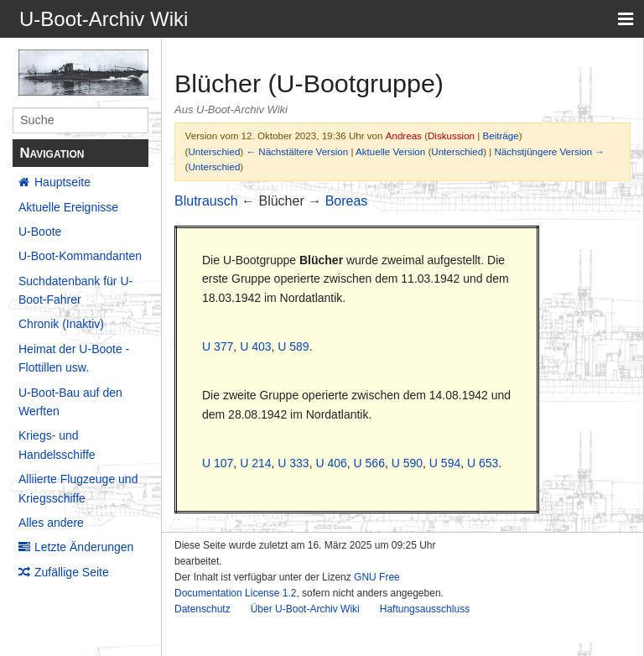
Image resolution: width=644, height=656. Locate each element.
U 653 (483, 463)
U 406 (331, 463)
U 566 (369, 463)
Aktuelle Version (390, 151)
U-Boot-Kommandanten (80, 256)
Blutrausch (206, 201)
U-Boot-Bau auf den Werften (70, 402)
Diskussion (451, 135)
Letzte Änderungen (84, 547)
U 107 (218, 463)
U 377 (218, 346)
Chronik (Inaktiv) (61, 324)
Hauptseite (62, 182)
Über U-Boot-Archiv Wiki (305, 609)
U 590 (407, 463)
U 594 (445, 463)
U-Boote (40, 232)
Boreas (347, 201)
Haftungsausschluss (425, 609)
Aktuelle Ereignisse (68, 207)
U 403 (255, 346)
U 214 (255, 463)
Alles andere (51, 523)
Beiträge (501, 135)
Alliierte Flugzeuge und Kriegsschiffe (78, 488)
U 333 (293, 463)
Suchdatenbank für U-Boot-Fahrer (75, 290)
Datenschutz (203, 609)
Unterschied (214, 151)
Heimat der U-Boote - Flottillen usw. (74, 358)
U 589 (293, 346)
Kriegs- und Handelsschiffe (57, 445)
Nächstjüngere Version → (550, 151)
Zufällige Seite (72, 572)
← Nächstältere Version (297, 151)
